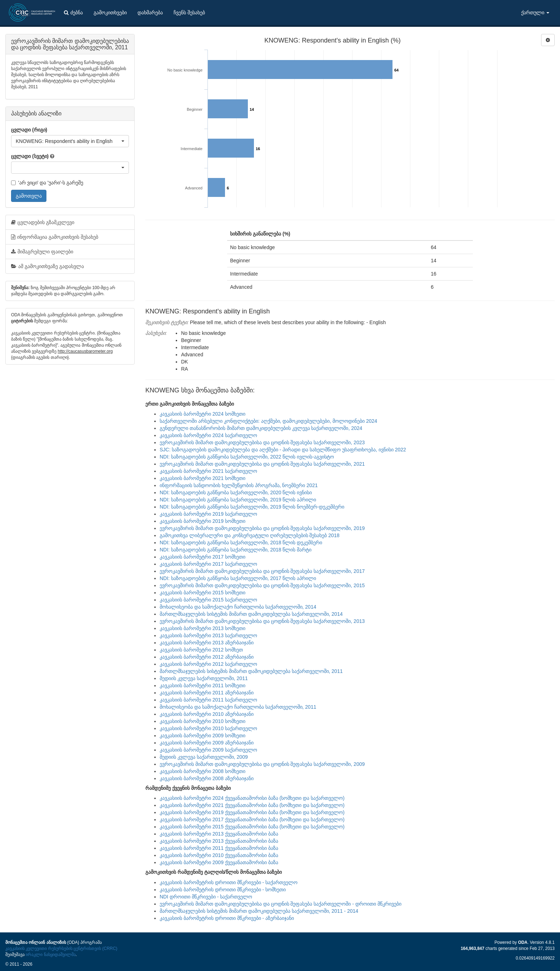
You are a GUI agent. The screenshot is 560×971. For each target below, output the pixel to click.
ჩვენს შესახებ (189, 13)
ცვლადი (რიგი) (29, 130)
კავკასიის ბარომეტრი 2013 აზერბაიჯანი (207, 643)
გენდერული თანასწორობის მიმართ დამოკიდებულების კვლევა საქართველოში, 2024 (261, 428)
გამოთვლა (29, 196)
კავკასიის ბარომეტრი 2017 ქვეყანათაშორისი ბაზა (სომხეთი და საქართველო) (252, 819)
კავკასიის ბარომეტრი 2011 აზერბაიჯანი (207, 693)
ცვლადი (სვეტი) (30, 156)
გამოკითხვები (110, 13)
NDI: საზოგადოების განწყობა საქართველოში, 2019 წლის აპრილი (238, 500)
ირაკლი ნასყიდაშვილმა (51, 955)
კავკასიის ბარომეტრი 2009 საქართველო (208, 750)
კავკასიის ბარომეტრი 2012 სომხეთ (201, 650)
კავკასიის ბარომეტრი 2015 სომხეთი (202, 593)
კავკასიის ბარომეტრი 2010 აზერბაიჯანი (207, 714)
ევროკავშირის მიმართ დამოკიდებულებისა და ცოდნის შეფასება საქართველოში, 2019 (262, 528)
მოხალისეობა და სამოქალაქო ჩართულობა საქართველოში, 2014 (238, 607)
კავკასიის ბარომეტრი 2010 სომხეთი (202, 721)
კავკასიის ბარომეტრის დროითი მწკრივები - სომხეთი (223, 890)
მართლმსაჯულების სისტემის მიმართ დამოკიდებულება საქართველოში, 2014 (251, 614)
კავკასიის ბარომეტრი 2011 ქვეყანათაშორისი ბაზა (219, 848)
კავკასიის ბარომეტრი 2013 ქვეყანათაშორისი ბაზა (219, 834)
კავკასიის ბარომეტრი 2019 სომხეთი (202, 521)
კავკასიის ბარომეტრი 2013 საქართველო (208, 635)
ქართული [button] (535, 13)
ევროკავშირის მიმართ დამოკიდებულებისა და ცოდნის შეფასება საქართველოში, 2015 (262, 585)
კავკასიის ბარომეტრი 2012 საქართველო (208, 664)
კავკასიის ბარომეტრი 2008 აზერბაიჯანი (207, 778)
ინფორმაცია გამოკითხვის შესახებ (55, 237)
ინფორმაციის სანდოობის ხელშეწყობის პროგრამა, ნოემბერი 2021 (239, 485)
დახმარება (150, 13)
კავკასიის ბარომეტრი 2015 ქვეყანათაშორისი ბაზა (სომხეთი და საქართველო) (252, 827)
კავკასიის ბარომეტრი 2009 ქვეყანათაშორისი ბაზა (219, 862)
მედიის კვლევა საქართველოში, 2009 (204, 757)
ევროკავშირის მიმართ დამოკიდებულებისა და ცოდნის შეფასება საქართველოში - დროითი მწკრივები (281, 904)
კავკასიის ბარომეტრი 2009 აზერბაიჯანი (207, 743)
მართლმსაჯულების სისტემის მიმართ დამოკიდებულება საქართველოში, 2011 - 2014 (259, 911)
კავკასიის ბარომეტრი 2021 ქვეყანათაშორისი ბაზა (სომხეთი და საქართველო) (252, 805)
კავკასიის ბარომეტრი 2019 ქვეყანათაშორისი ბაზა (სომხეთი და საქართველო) (252, 812)
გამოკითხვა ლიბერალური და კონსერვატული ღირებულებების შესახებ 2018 (249, 535)
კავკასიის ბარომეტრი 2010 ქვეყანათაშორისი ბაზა (219, 855)
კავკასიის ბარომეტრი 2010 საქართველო (208, 728)
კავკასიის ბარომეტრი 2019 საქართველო (208, 514)
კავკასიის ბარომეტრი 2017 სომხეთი (202, 557)
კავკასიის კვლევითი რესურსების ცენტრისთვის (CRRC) (61, 948)
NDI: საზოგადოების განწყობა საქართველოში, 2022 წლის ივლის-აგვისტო (247, 457)
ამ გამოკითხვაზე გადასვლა (47, 266)
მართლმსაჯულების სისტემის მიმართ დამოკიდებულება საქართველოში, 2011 (251, 671)
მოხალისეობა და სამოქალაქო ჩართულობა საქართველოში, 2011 (238, 707)
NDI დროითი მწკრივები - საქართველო (206, 897)
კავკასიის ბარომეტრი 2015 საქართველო (208, 600)
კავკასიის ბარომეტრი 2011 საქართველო (208, 700)
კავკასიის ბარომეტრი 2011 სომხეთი (202, 685)
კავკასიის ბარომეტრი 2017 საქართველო (208, 564)
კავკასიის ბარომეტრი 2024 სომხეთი (202, 414)
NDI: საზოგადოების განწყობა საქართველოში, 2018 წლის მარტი (236, 550)
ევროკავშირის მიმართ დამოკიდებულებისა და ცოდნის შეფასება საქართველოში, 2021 (262, 464)
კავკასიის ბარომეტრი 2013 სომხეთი (202, 628)
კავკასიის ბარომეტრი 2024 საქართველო (208, 435)
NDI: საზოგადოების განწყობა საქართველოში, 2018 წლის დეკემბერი (241, 543)
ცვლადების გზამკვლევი (43, 222)
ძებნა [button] (73, 13)
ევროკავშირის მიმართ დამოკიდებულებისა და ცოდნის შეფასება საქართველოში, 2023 (262, 442)
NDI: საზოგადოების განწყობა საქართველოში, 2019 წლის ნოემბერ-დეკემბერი (252, 507)
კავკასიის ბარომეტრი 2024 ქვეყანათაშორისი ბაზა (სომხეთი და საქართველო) (252, 798)
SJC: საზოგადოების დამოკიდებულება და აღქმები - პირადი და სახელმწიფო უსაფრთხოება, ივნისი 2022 (283, 450)
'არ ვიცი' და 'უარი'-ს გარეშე (47, 183)
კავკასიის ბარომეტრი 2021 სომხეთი (202, 478)
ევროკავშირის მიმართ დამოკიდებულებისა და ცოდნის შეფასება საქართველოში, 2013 (262, 621)
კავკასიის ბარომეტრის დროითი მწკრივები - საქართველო (229, 882)
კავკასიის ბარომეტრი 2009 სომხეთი (202, 735)
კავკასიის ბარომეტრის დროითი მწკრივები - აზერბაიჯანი (227, 918)
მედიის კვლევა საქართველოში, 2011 (204, 678)
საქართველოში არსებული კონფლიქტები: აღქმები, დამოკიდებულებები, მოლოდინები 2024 (268, 421)
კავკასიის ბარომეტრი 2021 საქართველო (208, 471)
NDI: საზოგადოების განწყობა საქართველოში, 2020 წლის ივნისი (236, 492)
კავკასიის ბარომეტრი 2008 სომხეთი (202, 771)
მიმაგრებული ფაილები (42, 252)
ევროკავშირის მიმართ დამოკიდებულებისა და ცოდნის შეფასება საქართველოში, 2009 (262, 764)
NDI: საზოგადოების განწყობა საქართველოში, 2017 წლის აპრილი (238, 578)
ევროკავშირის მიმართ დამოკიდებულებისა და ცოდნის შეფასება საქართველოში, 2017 (262, 571)
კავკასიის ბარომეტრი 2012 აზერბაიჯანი (207, 657)
